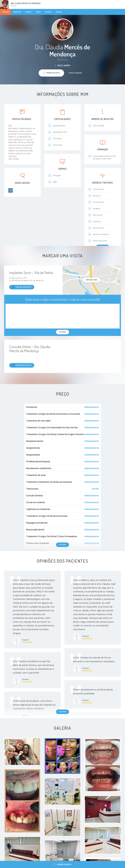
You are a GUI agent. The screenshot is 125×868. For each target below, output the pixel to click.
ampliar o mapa (92, 280)
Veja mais (62, 545)
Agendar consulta (62, 864)
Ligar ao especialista (22, 287)
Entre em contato (75, 73)
